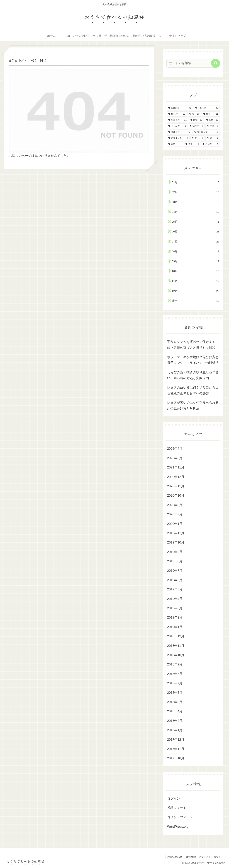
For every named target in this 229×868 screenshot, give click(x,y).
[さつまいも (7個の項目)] (178, 138)
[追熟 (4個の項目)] (175, 144)
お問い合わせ (175, 857)
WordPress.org (178, 827)
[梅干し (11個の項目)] (211, 114)
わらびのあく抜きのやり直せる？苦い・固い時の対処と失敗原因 (193, 375)
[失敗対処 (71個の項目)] (180, 108)
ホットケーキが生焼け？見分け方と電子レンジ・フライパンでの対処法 (193, 360)
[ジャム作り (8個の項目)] (177, 126)
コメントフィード (180, 817)
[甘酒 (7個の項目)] (213, 126)
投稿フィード (177, 808)
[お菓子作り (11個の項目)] (177, 120)
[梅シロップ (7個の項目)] (206, 132)
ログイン (174, 799)
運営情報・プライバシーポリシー (205, 857)
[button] (216, 63)
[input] (191, 63)
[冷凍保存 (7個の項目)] (179, 132)
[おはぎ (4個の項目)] (210, 144)
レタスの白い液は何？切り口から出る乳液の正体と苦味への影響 (193, 390)
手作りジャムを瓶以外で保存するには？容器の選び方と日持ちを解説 (193, 345)
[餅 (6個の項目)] (213, 138)
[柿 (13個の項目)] (194, 114)
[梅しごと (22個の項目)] (177, 114)
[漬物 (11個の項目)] (196, 120)
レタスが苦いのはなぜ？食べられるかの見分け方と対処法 (193, 405)
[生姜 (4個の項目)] (192, 144)
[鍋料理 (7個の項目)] (196, 126)
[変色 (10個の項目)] (212, 120)
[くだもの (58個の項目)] (207, 108)
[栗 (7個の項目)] (198, 138)
